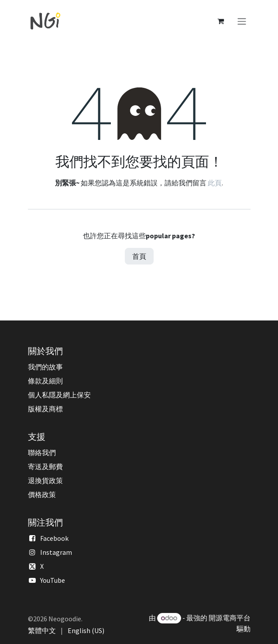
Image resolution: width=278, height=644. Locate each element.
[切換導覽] (242, 21)
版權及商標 (45, 409)
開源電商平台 (230, 618)
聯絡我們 (42, 453)
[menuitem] (42, 630)
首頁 (139, 256)
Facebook (54, 538)
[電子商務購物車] (221, 21)
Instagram (56, 552)
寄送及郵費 (45, 466)
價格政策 (42, 494)
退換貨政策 (45, 480)
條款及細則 (45, 381)
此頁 (215, 183)
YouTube (53, 580)
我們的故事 (45, 367)
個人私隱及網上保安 (59, 395)
